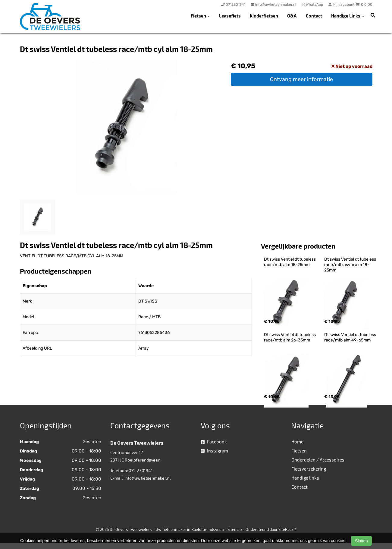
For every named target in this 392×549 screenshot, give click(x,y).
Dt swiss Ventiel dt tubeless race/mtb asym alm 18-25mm (351, 265)
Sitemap (235, 529)
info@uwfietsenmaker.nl (147, 478)
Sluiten (361, 541)
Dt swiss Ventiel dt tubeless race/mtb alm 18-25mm (290, 262)
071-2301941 (141, 470)
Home (297, 442)
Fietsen (299, 451)
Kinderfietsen (264, 16)
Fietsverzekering (309, 469)
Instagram (215, 451)
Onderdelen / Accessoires (318, 460)
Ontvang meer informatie (301, 79)
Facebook (214, 442)
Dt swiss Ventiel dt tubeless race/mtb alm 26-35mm (290, 337)
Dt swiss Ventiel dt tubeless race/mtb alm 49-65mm (351, 337)
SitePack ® (287, 529)
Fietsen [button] (200, 16)
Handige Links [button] (348, 16)
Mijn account (342, 5)
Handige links (305, 478)
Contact (314, 16)
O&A (292, 16)
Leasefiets (230, 16)
